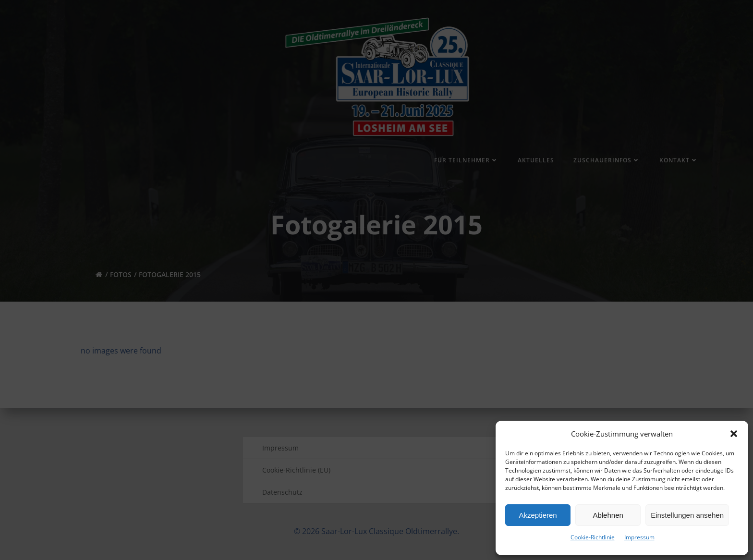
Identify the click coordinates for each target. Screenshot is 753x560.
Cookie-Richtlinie (593, 537)
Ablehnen (608, 515)
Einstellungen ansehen (687, 515)
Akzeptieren (538, 515)
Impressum (639, 537)
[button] (734, 434)
